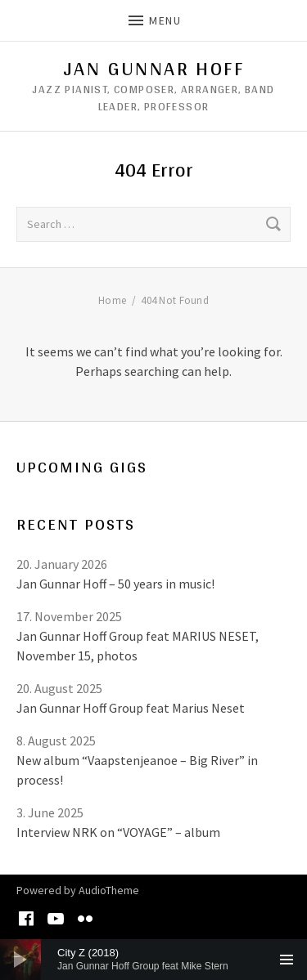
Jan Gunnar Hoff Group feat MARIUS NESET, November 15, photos (138, 646)
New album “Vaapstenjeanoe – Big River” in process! (137, 770)
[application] (153, 960)
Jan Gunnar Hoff (153, 69)
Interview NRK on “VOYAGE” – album (118, 832)
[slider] (153, 960)
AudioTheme (109, 890)
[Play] (20, 960)
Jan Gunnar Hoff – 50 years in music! (115, 584)
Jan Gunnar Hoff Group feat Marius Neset (131, 708)
